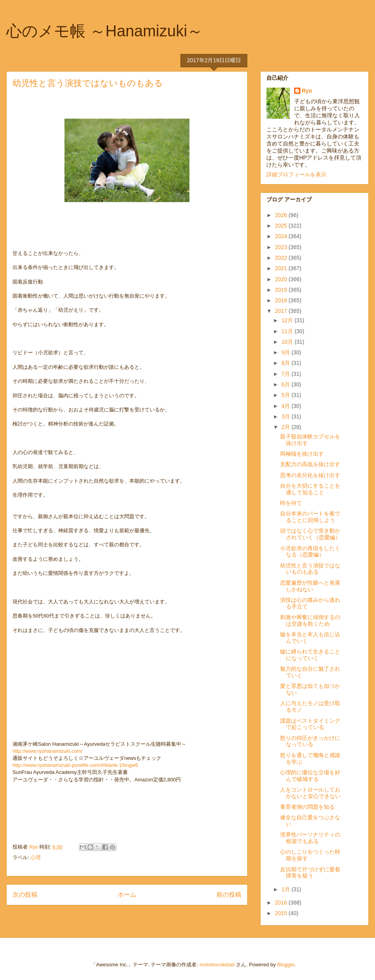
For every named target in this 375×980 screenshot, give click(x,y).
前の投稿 (229, 895)
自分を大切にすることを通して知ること (310, 489)
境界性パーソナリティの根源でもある (310, 838)
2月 (286, 427)
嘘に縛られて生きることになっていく (310, 655)
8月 (286, 363)
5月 (286, 395)
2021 (282, 268)
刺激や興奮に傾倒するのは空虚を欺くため (310, 620)
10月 (288, 342)
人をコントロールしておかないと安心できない (310, 793)
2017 (282, 311)
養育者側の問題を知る (307, 807)
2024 (282, 236)
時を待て (291, 503)
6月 (286, 384)
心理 (36, 857)
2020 (282, 279)
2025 (282, 226)
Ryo (307, 91)
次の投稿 (25, 895)
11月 (288, 331)
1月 (286, 889)
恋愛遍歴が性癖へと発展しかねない (310, 586)
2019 (282, 290)
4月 (286, 406)
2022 (282, 258)
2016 (282, 903)
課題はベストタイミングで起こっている (310, 724)
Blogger (286, 965)
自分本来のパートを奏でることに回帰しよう (310, 517)
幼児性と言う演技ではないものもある (310, 569)
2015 (282, 913)
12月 (288, 320)
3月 (286, 416)
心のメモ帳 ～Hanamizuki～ (104, 31)
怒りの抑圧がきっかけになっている (310, 741)
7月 (286, 374)
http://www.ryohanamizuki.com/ (47, 751)
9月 (286, 352)
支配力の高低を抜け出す (310, 464)
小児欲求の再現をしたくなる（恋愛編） (310, 552)
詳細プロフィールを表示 (296, 174)
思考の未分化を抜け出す (310, 475)
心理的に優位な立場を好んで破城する (310, 776)
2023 (282, 247)
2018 (282, 300)
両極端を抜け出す (302, 454)
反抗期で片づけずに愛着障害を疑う (310, 873)
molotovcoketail (217, 965)
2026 (282, 215)
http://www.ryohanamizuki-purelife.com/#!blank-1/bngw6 (75, 765)
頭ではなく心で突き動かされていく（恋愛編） (310, 534)
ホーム (127, 895)
